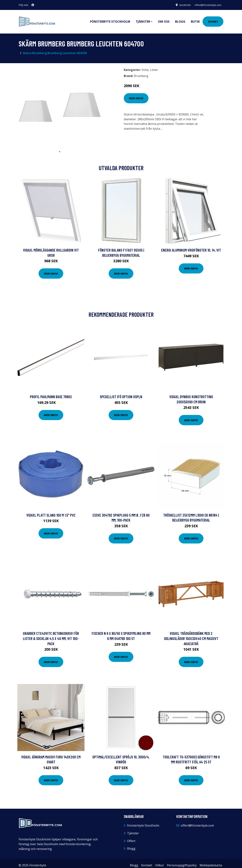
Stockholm (181, 5)
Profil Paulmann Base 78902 (51, 393)
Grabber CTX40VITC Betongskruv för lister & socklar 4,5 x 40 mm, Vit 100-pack (51, 634)
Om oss (164, 20)
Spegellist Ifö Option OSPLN (121, 393)
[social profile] (33, 5)
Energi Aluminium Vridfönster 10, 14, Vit (191, 246)
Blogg (180, 20)
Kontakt (147, 861)
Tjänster (133, 829)
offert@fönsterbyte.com (206, 5)
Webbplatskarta (211, 861)
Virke (145, 66)
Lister (154, 66)
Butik (195, 20)
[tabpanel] (60, 103)
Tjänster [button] (143, 20)
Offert (213, 20)
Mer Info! (136, 94)
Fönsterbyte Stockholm (110, 20)
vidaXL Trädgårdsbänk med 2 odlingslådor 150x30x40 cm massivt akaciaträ (191, 634)
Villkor (160, 861)
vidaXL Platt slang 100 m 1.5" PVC (51, 511)
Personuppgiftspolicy (182, 861)
